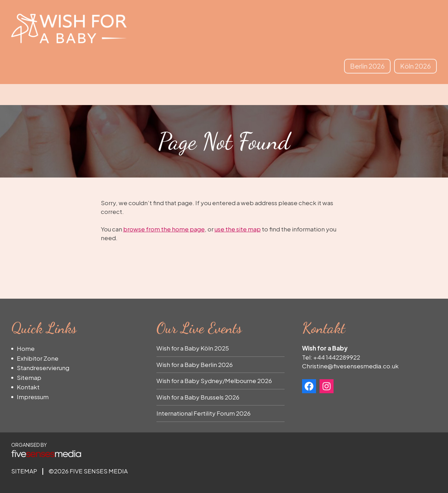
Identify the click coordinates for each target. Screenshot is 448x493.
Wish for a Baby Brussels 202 (196, 397)
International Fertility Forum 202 (202, 413)
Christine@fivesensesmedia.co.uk (350, 366)
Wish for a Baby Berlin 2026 (195, 364)
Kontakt (28, 387)
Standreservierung (43, 368)
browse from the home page (164, 229)
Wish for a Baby (69, 28)
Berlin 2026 (367, 66)
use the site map (238, 229)
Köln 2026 (415, 66)
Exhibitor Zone (38, 358)
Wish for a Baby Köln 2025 (193, 348)
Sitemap (29, 377)
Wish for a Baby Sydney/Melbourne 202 (212, 381)
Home (26, 348)
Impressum (33, 397)
